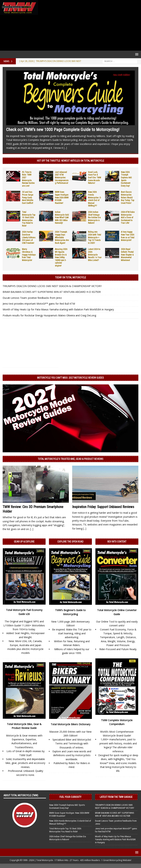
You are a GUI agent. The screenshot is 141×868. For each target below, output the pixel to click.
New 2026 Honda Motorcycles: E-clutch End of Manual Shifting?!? (95, 199)
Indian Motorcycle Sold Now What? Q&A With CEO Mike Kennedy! (62, 218)
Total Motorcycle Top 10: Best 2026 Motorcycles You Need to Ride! (29, 219)
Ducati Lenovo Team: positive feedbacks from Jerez (32, 298)
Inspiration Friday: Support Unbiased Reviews (103, 507)
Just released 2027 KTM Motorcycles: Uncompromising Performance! (62, 178)
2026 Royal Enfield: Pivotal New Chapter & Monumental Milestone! (127, 255)
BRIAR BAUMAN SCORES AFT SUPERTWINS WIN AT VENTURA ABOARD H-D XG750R (52, 292)
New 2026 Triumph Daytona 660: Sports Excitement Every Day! (67, 806)
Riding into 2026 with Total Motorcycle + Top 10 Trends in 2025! (95, 237)
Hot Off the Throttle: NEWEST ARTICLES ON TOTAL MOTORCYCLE (71, 161)
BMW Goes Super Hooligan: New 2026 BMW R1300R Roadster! (62, 197)
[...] (65, 148)
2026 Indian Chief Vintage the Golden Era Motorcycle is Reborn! (94, 218)
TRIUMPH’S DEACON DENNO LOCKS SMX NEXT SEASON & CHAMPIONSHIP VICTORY (52, 286)
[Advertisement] (89, 25)
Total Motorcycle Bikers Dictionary (70, 724)
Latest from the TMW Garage (116, 797)
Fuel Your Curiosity (70, 797)
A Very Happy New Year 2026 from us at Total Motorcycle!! (128, 236)
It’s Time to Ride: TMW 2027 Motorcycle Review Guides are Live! (28, 179)
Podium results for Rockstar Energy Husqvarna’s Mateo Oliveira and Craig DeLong (49, 315)
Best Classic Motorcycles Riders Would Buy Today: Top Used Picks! (128, 197)
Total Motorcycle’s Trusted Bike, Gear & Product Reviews (71, 459)
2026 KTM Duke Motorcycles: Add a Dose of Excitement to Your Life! (128, 218)
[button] (136, 54)
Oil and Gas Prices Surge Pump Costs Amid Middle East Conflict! (28, 197)
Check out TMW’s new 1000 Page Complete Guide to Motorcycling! (63, 130)
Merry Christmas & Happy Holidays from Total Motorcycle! (29, 255)
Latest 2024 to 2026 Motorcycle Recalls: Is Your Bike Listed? (95, 255)
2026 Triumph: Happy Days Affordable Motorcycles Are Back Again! (62, 237)
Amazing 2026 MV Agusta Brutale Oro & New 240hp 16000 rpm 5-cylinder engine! (61, 257)
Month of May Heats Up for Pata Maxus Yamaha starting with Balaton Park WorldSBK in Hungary (58, 309)
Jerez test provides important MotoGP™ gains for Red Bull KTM (39, 304)
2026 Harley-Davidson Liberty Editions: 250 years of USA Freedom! (29, 237)
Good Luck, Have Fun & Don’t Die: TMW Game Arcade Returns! (95, 178)
